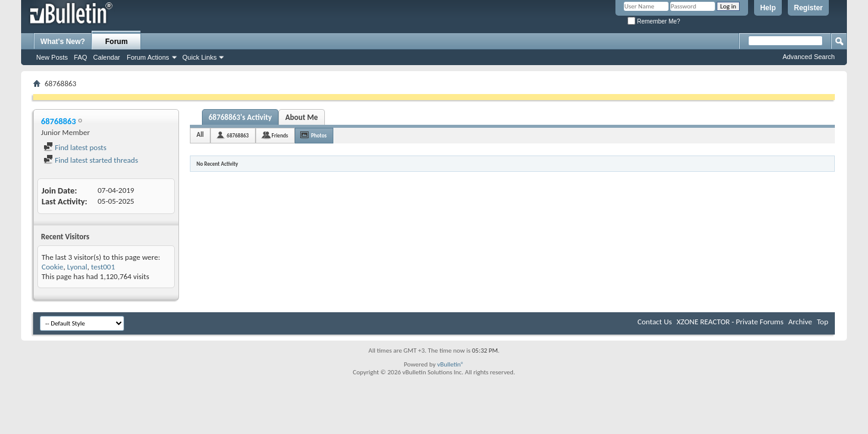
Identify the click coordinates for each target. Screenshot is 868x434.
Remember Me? (654, 21)
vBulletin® (451, 364)
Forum (117, 42)
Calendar (107, 57)
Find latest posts (75, 147)
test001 (103, 267)
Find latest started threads (91, 160)
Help (768, 8)
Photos (319, 135)
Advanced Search (809, 57)
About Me (301, 117)
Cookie (52, 267)
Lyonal (77, 267)
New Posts (52, 57)
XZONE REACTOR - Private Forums (730, 322)
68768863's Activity (240, 117)
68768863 (238, 135)
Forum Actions (148, 57)
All (200, 135)
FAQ (81, 57)
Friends (280, 135)
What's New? (63, 42)
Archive (800, 322)
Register (808, 8)
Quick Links (200, 57)
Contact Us (654, 322)
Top (822, 322)
